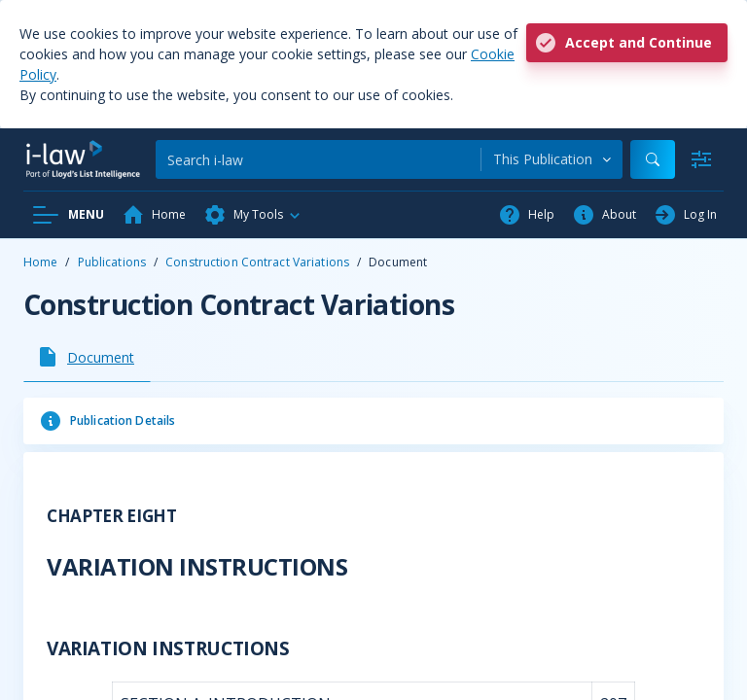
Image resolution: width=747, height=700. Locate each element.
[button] (253, 215)
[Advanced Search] (701, 159)
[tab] (87, 357)
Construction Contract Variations (257, 262)
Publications (112, 262)
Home (40, 262)
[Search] (318, 159)
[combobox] (552, 159)
